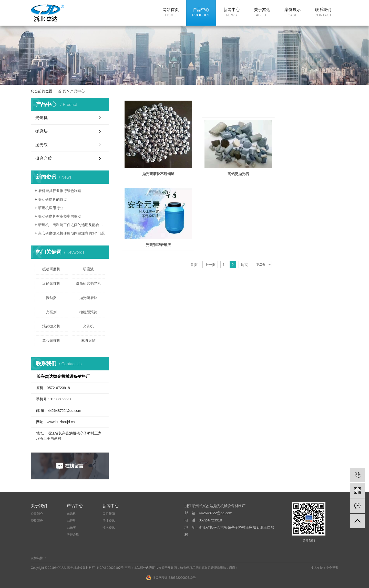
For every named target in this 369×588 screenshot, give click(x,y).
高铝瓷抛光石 (230, 168)
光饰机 (42, 118)
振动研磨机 (51, 269)
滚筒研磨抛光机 (88, 283)
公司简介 (37, 514)
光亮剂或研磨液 (304, 168)
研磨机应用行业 (51, 208)
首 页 (62, 91)
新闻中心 (232, 12)
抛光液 (42, 145)
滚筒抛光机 (51, 326)
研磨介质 (44, 158)
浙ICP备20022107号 (110, 568)
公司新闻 (109, 514)
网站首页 (171, 12)
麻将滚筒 (88, 340)
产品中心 (201, 12)
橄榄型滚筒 (88, 312)
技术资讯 (109, 528)
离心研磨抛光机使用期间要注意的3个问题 (71, 233)
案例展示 (293, 12)
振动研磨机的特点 (53, 199)
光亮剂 (51, 312)
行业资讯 (109, 521)
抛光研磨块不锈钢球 (156, 168)
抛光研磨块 (88, 298)
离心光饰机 (51, 340)
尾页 (244, 188)
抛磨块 (42, 131)
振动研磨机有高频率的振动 (60, 216)
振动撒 (51, 298)
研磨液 (88, 269)
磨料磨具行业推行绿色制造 (60, 191)
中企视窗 (332, 568)
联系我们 (323, 12)
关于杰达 (262, 12)
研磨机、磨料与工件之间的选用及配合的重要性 (72, 225)
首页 (194, 188)
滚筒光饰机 (51, 283)
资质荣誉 (37, 521)
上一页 (210, 188)
